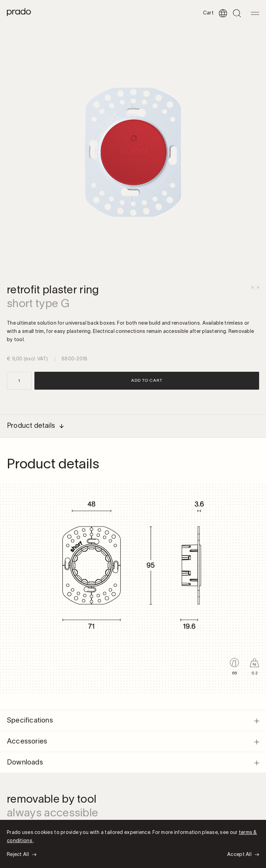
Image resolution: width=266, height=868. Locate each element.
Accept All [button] (239, 855)
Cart (208, 13)
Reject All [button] (18, 855)
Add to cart (147, 381)
